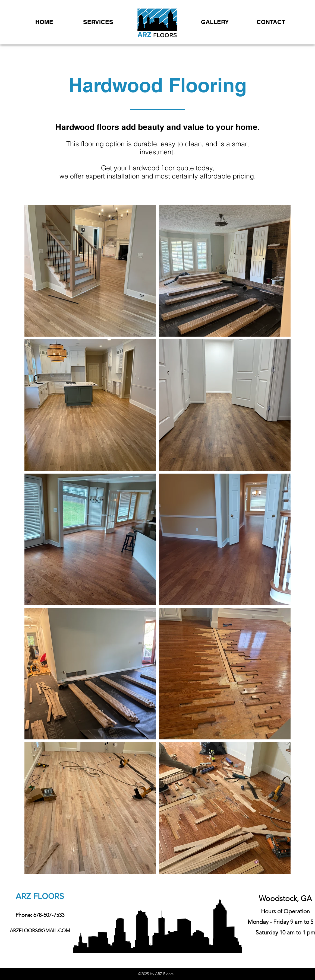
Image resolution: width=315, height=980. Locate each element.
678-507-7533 (49, 915)
